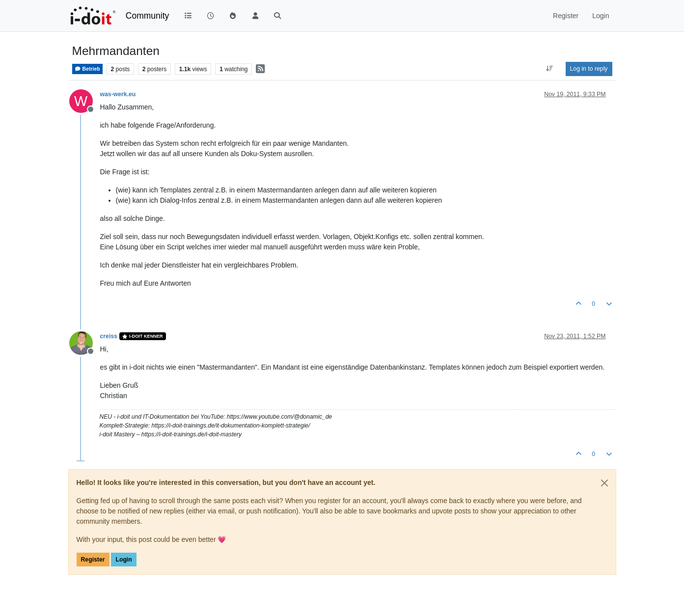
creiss (109, 336)
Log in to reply (589, 69)
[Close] (604, 483)
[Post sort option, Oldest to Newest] (549, 69)
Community (148, 16)
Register (93, 560)
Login (123, 560)
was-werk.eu (118, 94)
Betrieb (87, 69)
